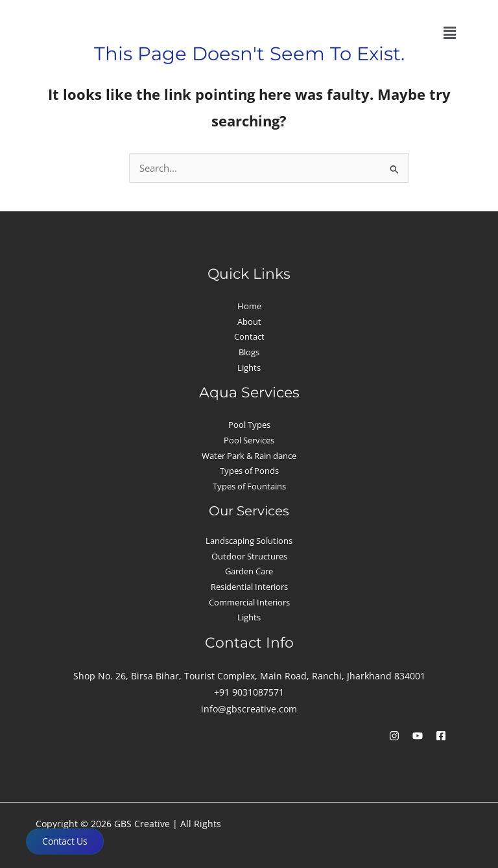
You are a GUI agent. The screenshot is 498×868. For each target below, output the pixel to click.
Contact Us (65, 841)
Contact (249, 336)
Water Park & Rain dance (249, 456)
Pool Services (249, 440)
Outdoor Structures (249, 556)
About (249, 322)
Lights (249, 368)
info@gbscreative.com (249, 709)
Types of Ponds (249, 471)
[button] (449, 33)
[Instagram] (394, 736)
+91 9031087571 (249, 692)
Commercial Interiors (249, 602)
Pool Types (249, 425)
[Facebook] (441, 736)
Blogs (249, 352)
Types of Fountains (249, 486)
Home (249, 306)
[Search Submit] (395, 170)
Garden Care (249, 571)
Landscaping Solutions (249, 541)
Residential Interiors (249, 587)
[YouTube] (418, 736)
